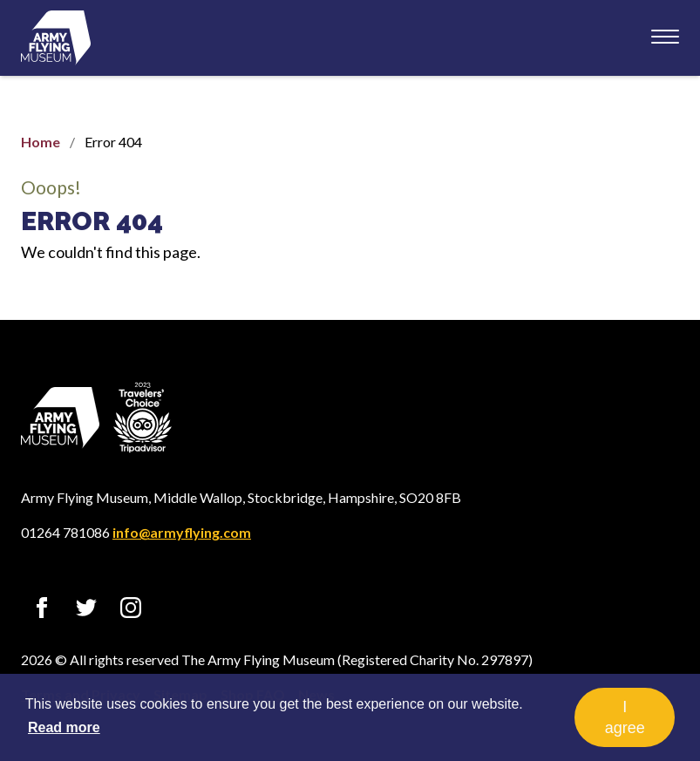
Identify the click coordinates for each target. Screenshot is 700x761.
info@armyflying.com (182, 532)
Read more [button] (64, 727)
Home (41, 142)
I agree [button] (625, 717)
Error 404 (92, 221)
